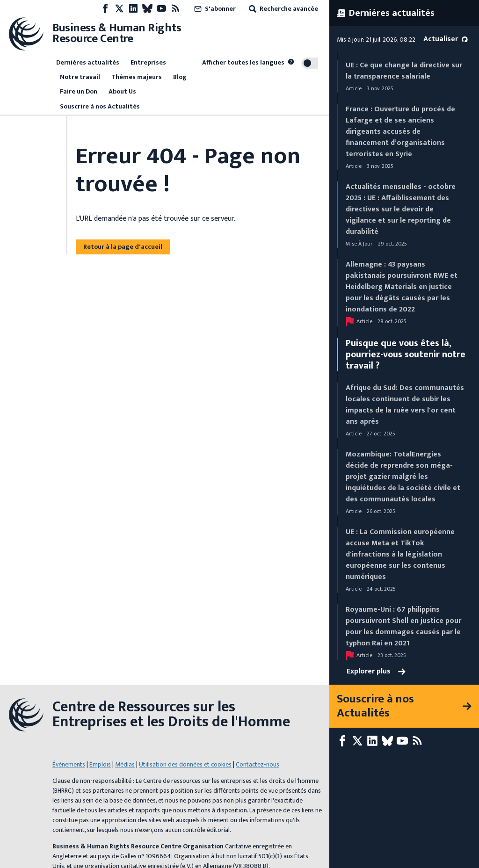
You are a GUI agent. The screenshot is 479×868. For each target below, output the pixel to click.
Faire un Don (79, 91)
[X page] (119, 9)
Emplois (100, 748)
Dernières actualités (88, 62)
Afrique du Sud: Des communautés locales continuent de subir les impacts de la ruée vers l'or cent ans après (405, 405)
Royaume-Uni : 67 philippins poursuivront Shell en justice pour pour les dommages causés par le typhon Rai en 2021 (403, 626)
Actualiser (446, 39)
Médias (125, 748)
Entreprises (148, 62)
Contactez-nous (258, 748)
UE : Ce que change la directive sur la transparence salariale (404, 71)
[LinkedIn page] (133, 9)
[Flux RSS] (175, 9)
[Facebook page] (105, 9)
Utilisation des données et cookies (185, 748)
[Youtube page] (161, 9)
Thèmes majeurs (137, 77)
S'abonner (214, 9)
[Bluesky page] (147, 9)
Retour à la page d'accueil (123, 247)
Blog (180, 77)
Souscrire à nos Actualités (100, 106)
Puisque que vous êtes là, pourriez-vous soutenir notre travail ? (406, 354)
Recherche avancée (283, 9)
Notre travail (80, 77)
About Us (122, 91)
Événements (69, 748)
